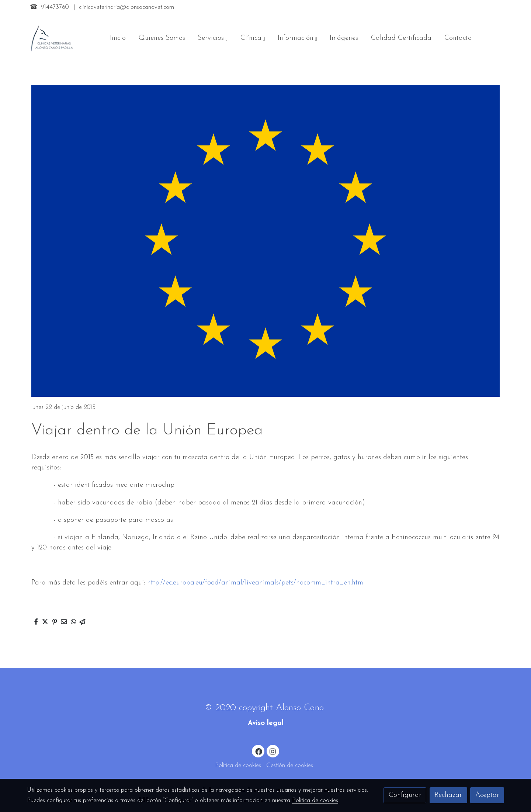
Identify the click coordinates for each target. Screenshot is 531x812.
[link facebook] (258, 751)
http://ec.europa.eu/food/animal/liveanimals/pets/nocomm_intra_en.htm (255, 583)
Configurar (405, 795)
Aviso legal (266, 723)
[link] (52, 38)
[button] (213, 38)
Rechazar (448, 795)
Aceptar (487, 795)
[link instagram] (273, 751)
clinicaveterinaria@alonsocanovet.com (126, 7)
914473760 (55, 7)
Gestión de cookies (290, 766)
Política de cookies (238, 766)
